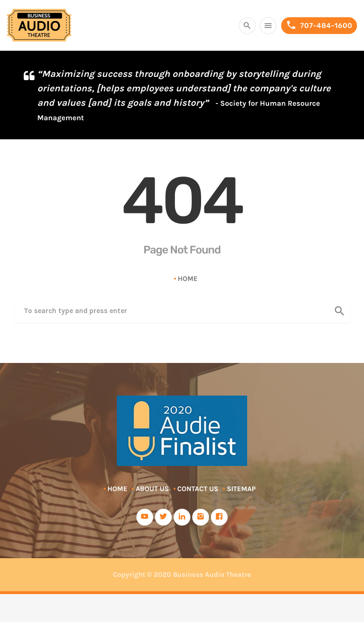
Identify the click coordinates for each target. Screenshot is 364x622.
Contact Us (198, 489)
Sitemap (241, 489)
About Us (152, 489)
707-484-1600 (319, 25)
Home (188, 279)
